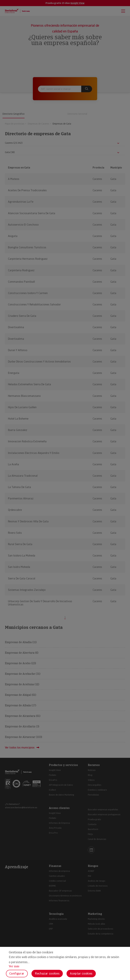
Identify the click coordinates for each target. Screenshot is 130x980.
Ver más (14, 966)
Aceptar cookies (81, 973)
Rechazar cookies (47, 973)
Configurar (17, 973)
